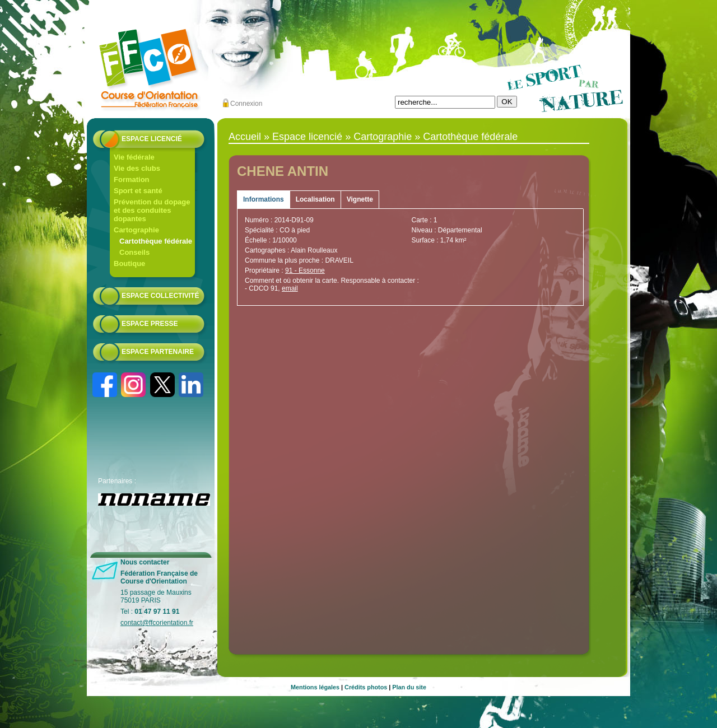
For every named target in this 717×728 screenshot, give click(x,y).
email (290, 288)
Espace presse (150, 324)
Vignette (360, 199)
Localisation (315, 199)
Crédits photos (366, 687)
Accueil (245, 137)
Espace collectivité (160, 296)
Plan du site (409, 687)
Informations (264, 199)
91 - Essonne (305, 270)
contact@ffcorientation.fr (157, 623)
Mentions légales (315, 687)
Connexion (246, 104)
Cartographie (136, 230)
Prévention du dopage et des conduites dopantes (152, 210)
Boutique (129, 263)
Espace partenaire (158, 352)
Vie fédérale (134, 157)
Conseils (134, 252)
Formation (132, 179)
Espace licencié (152, 139)
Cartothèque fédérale (156, 241)
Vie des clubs (137, 168)
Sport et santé (138, 191)
